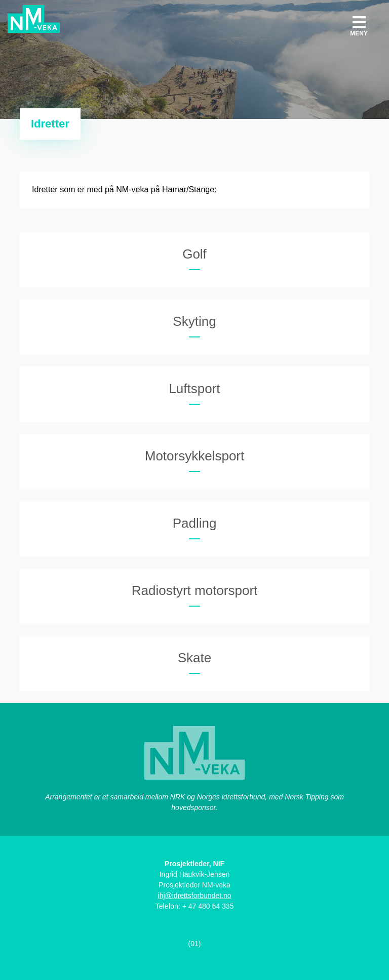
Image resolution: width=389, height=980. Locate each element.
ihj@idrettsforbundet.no (195, 896)
